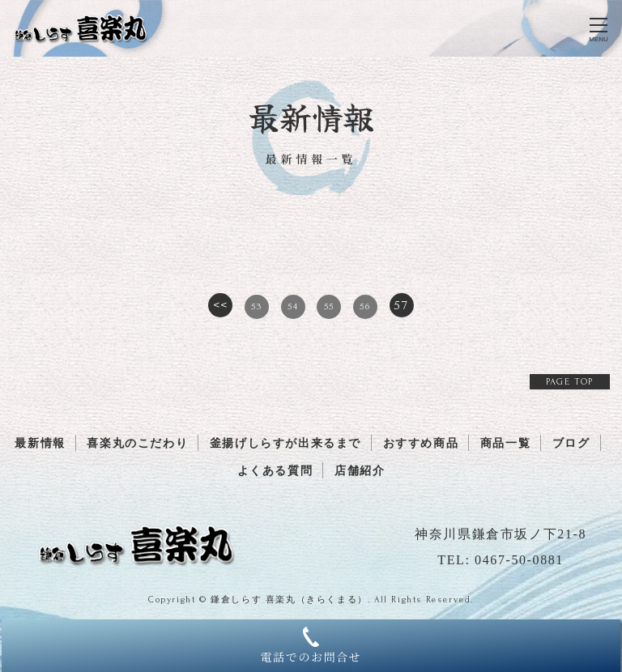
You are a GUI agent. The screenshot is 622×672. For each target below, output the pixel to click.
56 (365, 306)
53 (256, 306)
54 (293, 306)
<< (221, 305)
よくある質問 (275, 471)
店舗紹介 (360, 471)
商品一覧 (505, 443)
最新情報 (40, 443)
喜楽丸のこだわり (137, 443)
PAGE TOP (570, 382)
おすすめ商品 (421, 443)
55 (329, 306)
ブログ (571, 443)
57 (401, 305)
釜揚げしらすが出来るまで (285, 443)
